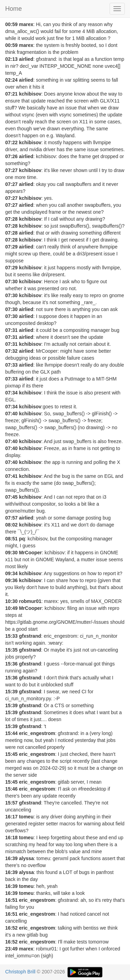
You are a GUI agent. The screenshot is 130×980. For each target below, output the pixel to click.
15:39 (11, 692)
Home (14, 9)
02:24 (11, 80)
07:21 (11, 94)
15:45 (11, 754)
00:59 (11, 24)
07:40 (11, 414)
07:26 (11, 156)
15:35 (11, 650)
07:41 (11, 476)
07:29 (11, 247)
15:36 (11, 664)
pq (22, 539)
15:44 (11, 733)
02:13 (11, 59)
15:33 (11, 636)
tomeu (26, 817)
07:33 (11, 365)
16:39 (11, 858)
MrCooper (31, 553)
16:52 (11, 928)
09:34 (11, 573)
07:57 (11, 518)
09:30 (11, 553)
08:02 (11, 525)
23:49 (11, 949)
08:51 (11, 539)
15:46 (11, 789)
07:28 (11, 219)
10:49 (11, 608)
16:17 (11, 817)
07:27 (11, 170)
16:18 (11, 838)
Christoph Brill (20, 972)
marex (26, 24)
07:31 (11, 330)
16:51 (11, 900)
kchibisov (30, 94)
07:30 (11, 281)
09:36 (11, 580)
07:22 (11, 142)
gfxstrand (30, 636)
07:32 (11, 351)
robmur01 (30, 601)
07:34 (11, 393)
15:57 (11, 803)
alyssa (27, 858)
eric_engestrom (37, 733)
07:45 (11, 497)
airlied (26, 59)
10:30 (11, 601)
